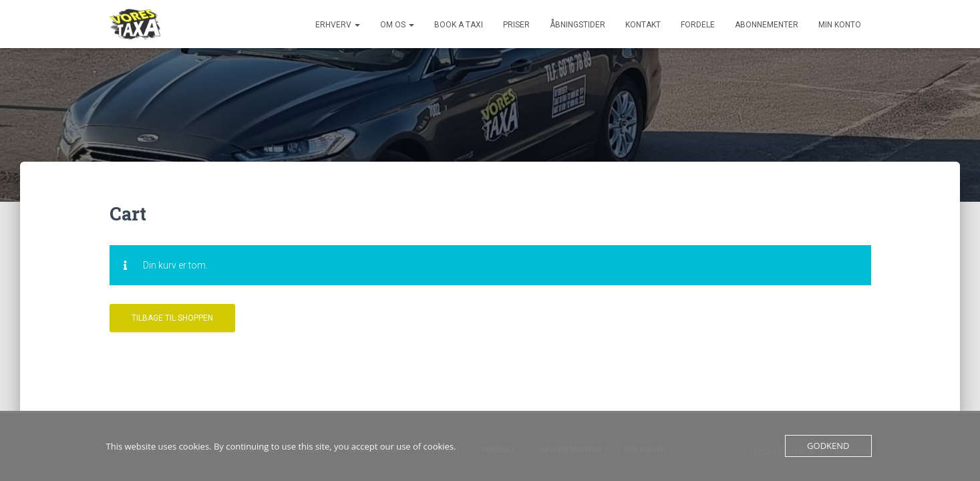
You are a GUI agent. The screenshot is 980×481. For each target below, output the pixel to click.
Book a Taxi (459, 25)
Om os (397, 25)
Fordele (698, 25)
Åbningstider (578, 25)
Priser (516, 25)
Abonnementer (767, 25)
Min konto (840, 25)
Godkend (828, 446)
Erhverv (338, 25)
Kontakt (643, 25)
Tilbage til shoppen (172, 317)
